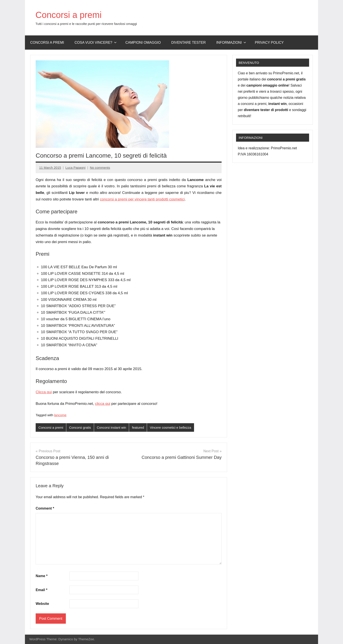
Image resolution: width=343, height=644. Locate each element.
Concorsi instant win (111, 427)
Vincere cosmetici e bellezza (171, 427)
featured (138, 427)
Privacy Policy (269, 43)
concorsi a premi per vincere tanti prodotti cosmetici (142, 199)
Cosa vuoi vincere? (96, 43)
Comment (45, 508)
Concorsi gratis (80, 427)
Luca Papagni (75, 168)
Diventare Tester (189, 43)
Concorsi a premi (68, 15)
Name (42, 576)
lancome (60, 415)
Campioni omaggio (143, 43)
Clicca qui (44, 392)
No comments (100, 168)
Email (41, 590)
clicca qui (103, 404)
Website (42, 604)
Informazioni (231, 43)
